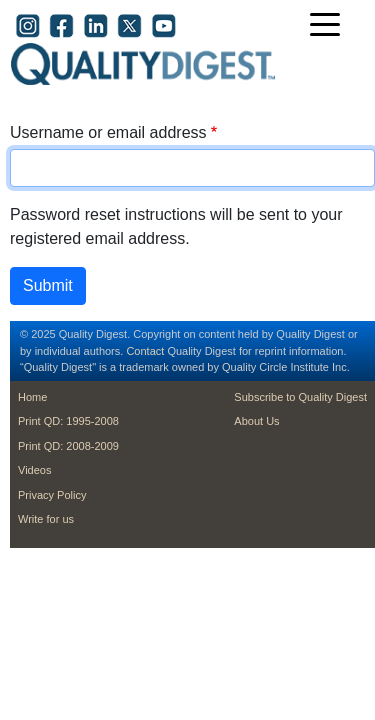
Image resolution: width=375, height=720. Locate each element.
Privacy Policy (52, 495)
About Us (256, 421)
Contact (145, 351)
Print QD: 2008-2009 (68, 446)
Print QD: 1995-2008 (68, 421)
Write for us (46, 519)
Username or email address (108, 132)
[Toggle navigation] (330, 26)
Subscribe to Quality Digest (300, 397)
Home (32, 397)
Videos (34, 470)
